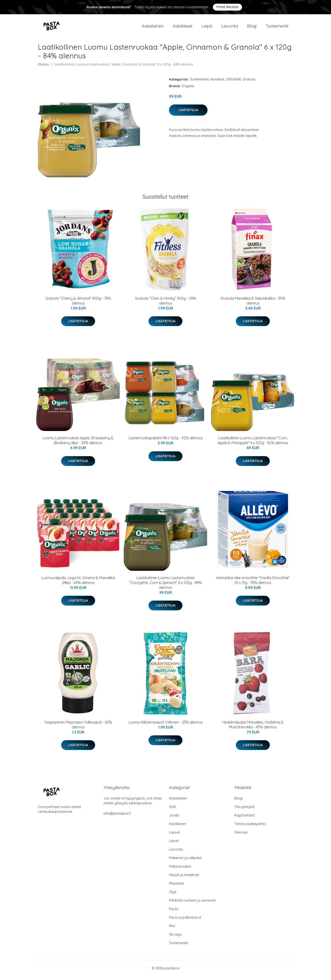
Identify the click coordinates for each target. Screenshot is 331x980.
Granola (249, 83)
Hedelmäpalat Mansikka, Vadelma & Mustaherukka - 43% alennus (253, 729)
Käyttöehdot (245, 819)
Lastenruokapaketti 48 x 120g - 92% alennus (166, 442)
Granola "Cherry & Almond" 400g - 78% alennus (78, 305)
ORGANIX (233, 83)
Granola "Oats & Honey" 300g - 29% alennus (165, 305)
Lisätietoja (188, 114)
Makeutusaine (180, 870)
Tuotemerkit (277, 28)
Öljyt (173, 896)
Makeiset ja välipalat (185, 862)
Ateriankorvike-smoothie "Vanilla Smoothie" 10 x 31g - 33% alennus (253, 584)
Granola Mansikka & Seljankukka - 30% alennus (253, 305)
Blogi (252, 28)
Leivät (174, 845)
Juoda (174, 819)
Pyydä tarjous (227, 7)
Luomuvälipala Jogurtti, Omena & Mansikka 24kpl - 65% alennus (78, 584)
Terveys (175, 938)
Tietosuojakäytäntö (250, 828)
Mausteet (176, 887)
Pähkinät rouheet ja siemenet (192, 904)
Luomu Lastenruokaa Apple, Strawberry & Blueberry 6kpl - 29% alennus (78, 444)
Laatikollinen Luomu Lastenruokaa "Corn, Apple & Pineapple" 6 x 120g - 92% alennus (253, 444)
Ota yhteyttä (244, 811)
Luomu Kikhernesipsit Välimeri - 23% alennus (166, 726)
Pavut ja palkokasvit (185, 921)
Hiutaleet (217, 83)
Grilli (172, 811)
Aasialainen (153, 28)
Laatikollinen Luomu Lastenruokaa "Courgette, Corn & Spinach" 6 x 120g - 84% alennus (165, 586)
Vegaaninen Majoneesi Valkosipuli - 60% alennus (78, 729)
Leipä (207, 28)
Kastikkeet (183, 28)
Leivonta (230, 28)
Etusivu (43, 68)
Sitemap (241, 836)
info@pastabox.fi (117, 817)
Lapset (174, 836)
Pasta (174, 913)
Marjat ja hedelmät (184, 879)
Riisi (172, 930)
